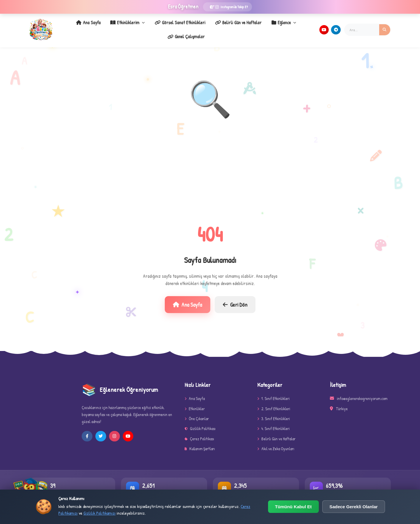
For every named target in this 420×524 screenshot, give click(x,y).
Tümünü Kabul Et (293, 507)
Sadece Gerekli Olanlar (354, 507)
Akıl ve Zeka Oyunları (276, 443)
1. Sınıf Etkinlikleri (273, 393)
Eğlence (254, 27)
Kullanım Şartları (200, 443)
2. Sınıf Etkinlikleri (274, 402)
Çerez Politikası (199, 433)
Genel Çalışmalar (291, 27)
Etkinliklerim (108, 27)
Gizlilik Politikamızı (99, 513)
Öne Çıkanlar (197, 412)
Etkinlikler (195, 402)
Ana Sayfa (72, 27)
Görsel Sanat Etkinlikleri (157, 27)
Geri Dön (235, 298)
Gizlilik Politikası (200, 423)
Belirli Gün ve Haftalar (212, 27)
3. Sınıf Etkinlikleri (274, 412)
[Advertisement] (210, 167)
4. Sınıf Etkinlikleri (273, 423)
